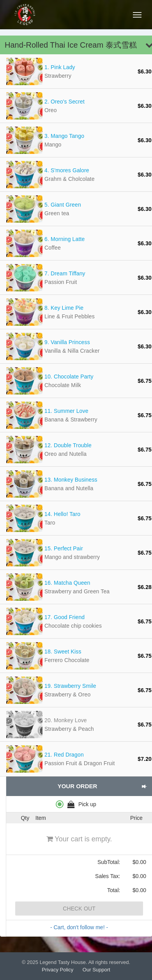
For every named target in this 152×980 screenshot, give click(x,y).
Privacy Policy (57, 970)
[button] (144, 786)
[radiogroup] (79, 804)
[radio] (79, 804)
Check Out (79, 909)
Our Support (96, 970)
